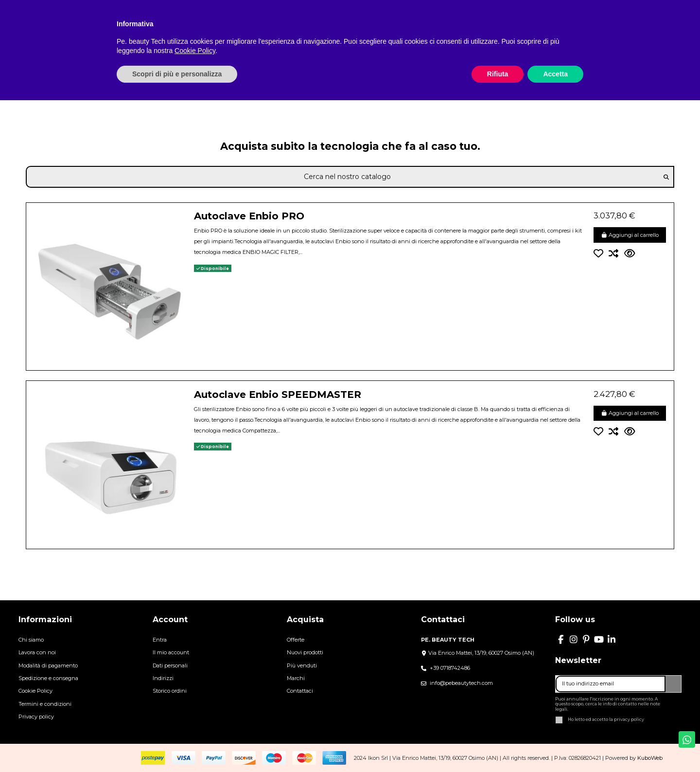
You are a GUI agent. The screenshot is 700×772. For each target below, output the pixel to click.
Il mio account (171, 652)
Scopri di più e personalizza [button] (177, 745)
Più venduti (302, 665)
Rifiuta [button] (498, 745)
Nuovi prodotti (305, 652)
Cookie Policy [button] (195, 722)
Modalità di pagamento (48, 665)
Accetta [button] (555, 745)
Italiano (608, 6)
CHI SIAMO (313, 6)
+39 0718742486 (450, 668)
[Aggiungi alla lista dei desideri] (601, 253)
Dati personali (170, 665)
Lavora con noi (37, 652)
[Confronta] (616, 253)
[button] (537, 36)
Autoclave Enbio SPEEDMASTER (278, 395)
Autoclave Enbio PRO (249, 216)
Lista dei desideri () (665, 6)
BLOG (394, 6)
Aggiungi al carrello (630, 235)
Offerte (296, 640)
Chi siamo (31, 640)
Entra (160, 640)
